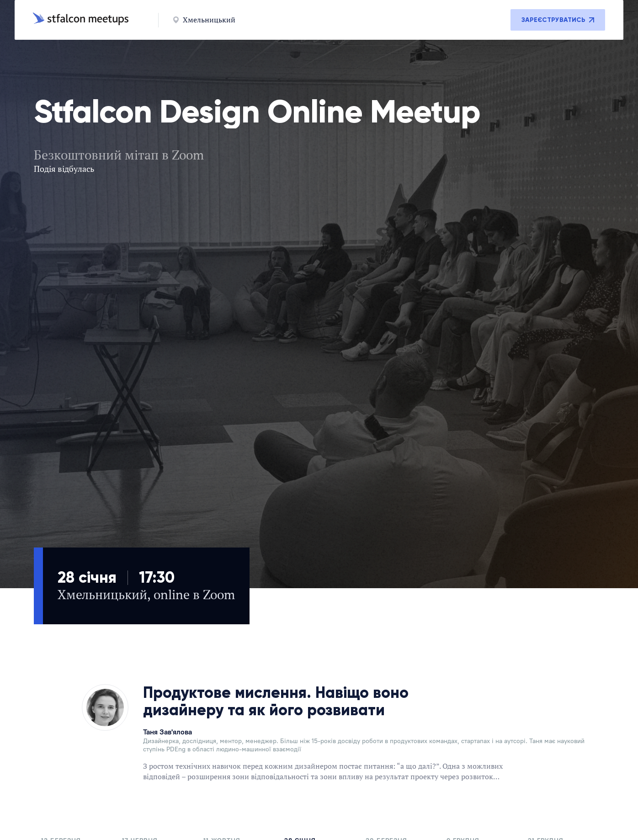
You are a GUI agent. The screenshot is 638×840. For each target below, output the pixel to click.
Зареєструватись (558, 20)
